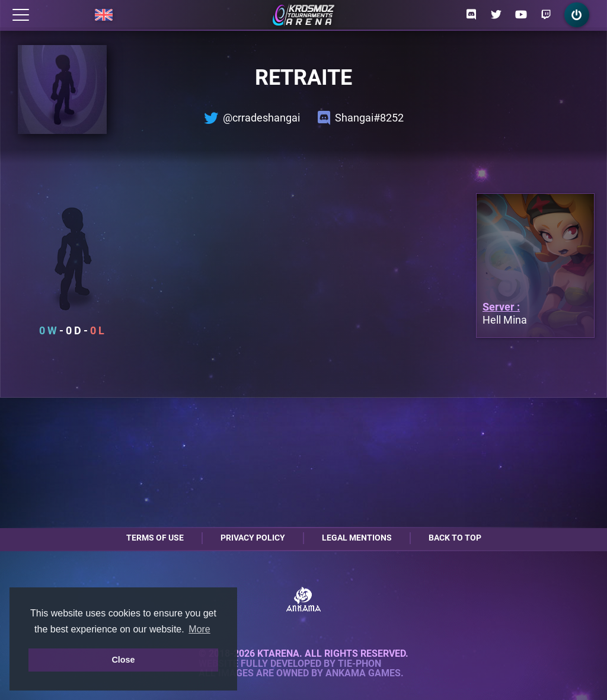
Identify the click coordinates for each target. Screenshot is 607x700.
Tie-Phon (360, 664)
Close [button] (123, 660)
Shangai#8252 (361, 118)
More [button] (199, 629)
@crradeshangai (252, 118)
